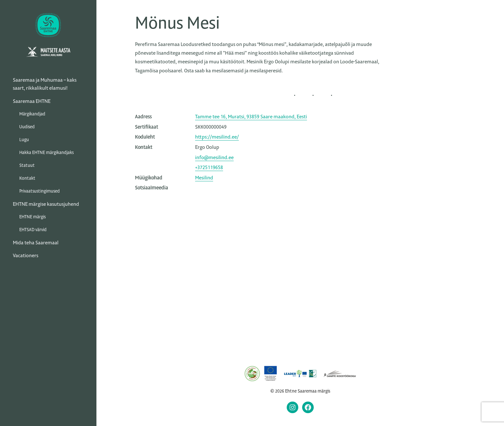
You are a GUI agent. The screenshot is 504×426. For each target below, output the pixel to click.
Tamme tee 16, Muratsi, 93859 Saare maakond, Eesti (251, 117)
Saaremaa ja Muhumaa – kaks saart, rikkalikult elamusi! (45, 84)
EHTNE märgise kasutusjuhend (46, 204)
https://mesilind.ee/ (217, 137)
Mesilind (204, 178)
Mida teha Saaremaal (36, 243)
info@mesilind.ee (214, 157)
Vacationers (26, 255)
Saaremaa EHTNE (32, 101)
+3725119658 (209, 167)
